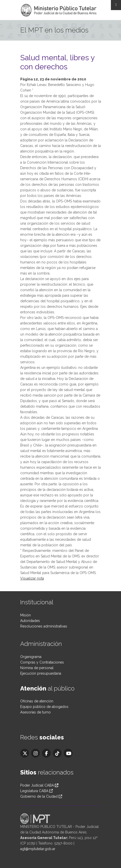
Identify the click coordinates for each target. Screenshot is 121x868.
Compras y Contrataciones (42, 662)
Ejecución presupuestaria (41, 673)
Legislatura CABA (34, 791)
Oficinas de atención (37, 701)
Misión (26, 615)
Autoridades (30, 621)
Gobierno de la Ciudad (39, 796)
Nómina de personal (37, 668)
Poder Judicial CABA (39, 785)
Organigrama (31, 657)
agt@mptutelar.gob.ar (38, 849)
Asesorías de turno (35, 712)
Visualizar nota (32, 578)
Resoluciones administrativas (44, 626)
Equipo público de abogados (44, 707)
